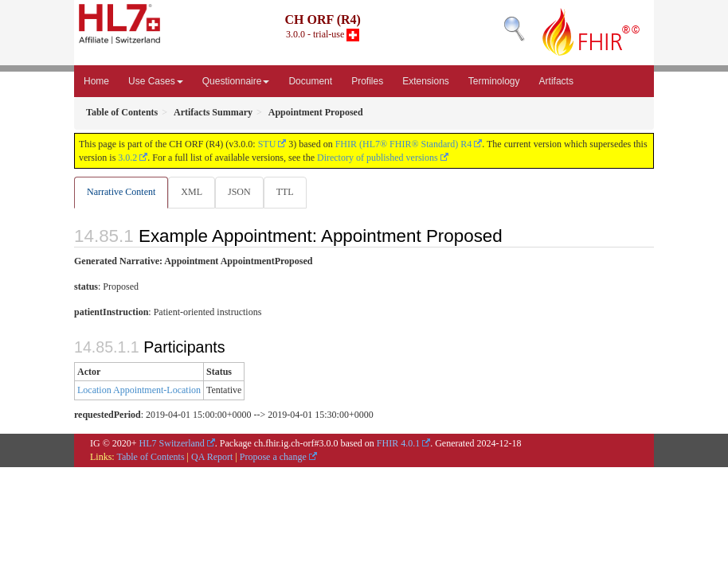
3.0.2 (127, 158)
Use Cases (156, 81)
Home (96, 81)
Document (310, 81)
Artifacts (556, 81)
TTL (285, 192)
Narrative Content (121, 192)
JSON (239, 192)
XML (192, 192)
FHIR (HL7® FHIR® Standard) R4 (404, 144)
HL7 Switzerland (172, 443)
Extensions (426, 81)
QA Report (212, 457)
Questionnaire (236, 81)
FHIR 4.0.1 (398, 443)
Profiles (367, 81)
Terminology (494, 81)
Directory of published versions (378, 158)
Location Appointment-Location (139, 390)
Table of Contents (150, 457)
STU (267, 144)
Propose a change (273, 457)
